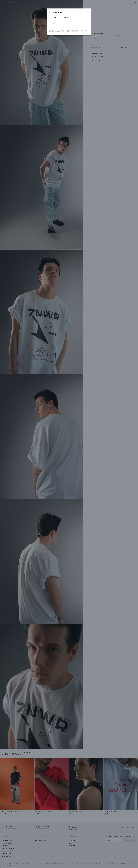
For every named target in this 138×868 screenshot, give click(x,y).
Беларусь (66, 17)
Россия (54, 17)
